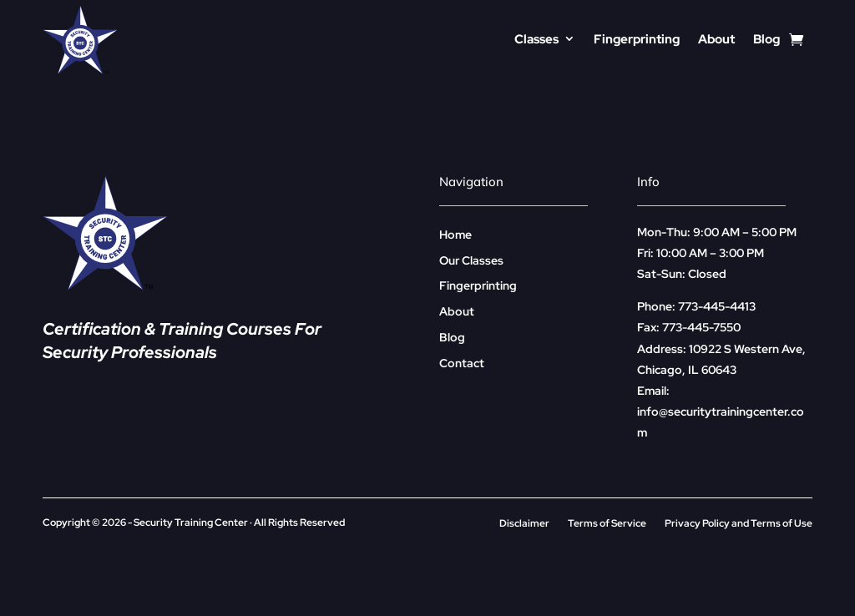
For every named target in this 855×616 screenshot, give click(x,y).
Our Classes (471, 260)
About (716, 39)
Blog (766, 39)
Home (455, 235)
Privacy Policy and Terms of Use (739, 524)
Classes (536, 39)
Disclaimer (524, 524)
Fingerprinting (637, 39)
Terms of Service (607, 524)
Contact (462, 363)
